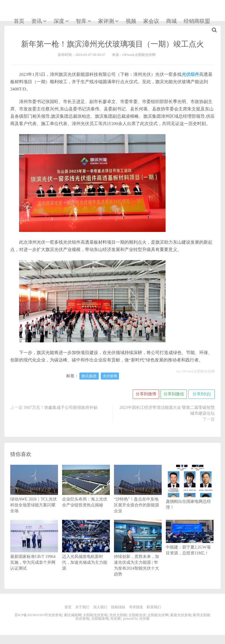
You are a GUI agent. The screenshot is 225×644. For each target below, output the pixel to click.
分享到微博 (146, 394)
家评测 (106, 21)
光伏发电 (55, 615)
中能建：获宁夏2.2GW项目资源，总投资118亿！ (190, 542)
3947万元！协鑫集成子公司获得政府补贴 (61, 408)
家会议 (151, 21)
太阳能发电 (100, 619)
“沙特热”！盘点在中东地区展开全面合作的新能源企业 (138, 496)
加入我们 (100, 607)
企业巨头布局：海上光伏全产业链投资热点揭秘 (86, 493)
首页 (19, 21)
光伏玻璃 (110, 376)
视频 (131, 21)
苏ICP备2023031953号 (31, 615)
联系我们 (154, 607)
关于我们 (82, 607)
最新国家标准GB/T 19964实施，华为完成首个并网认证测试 (34, 552)
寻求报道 (136, 607)
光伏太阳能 (118, 615)
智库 (81, 21)
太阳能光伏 (137, 615)
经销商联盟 (197, 21)
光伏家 (21, 11)
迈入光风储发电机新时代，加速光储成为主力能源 (86, 552)
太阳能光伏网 (158, 615)
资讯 (37, 21)
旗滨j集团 (89, 376)
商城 (171, 21)
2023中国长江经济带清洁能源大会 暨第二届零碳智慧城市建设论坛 (167, 410)
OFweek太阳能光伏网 (198, 371)
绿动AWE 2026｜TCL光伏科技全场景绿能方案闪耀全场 (34, 496)
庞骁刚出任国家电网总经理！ (190, 494)
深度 (59, 21)
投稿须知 (118, 607)
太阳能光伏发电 (95, 615)
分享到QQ (202, 394)
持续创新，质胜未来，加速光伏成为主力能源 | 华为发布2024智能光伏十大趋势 (138, 555)
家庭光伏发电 (181, 615)
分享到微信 (174, 394)
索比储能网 (73, 615)
